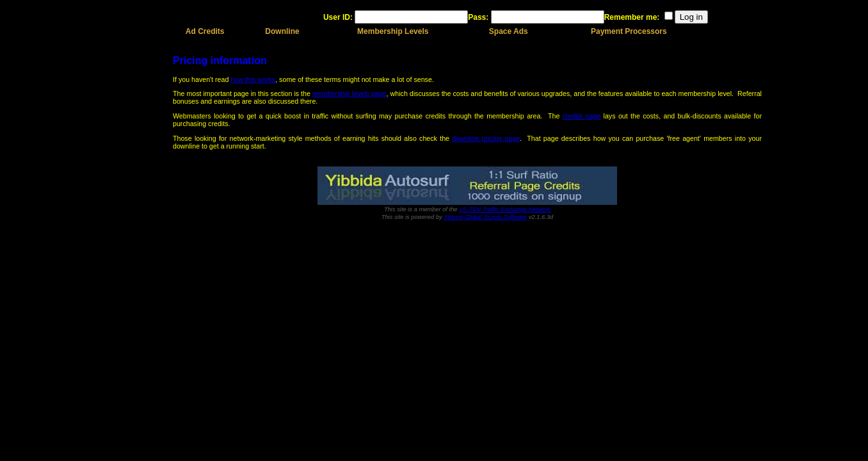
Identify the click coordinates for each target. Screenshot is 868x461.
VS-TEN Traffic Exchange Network (505, 209)
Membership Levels (393, 31)
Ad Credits (205, 31)
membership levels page (350, 93)
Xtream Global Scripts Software (485, 217)
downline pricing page (486, 138)
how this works (253, 79)
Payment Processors (629, 31)
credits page (582, 116)
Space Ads (509, 31)
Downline (282, 31)
